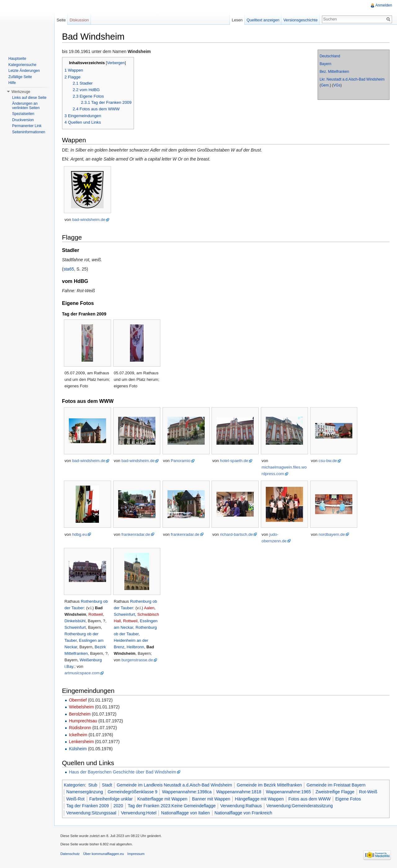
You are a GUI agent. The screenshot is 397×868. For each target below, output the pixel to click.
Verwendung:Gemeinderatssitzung (300, 806)
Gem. (325, 85)
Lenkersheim (82, 742)
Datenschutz (70, 854)
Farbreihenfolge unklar (111, 799)
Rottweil (96, 614)
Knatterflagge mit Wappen (163, 799)
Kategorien (75, 785)
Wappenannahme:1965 (289, 792)
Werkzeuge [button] (21, 92)
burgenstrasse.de (138, 660)
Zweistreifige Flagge (335, 792)
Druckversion (23, 120)
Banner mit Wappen (211, 799)
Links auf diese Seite (29, 98)
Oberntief (78, 700)
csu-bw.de (328, 461)
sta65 (69, 269)
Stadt (107, 785)
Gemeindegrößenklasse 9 (133, 792)
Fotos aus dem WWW (310, 799)
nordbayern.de (332, 534)
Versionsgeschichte (300, 20)
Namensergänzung (85, 792)
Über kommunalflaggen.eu (104, 854)
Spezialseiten (23, 114)
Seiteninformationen (29, 132)
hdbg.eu (80, 534)
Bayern (325, 64)
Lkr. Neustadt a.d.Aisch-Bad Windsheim (352, 79)
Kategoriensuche (22, 65)
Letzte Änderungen (24, 71)
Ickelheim (78, 735)
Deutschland (330, 56)
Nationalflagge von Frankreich (244, 813)
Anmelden (384, 5)
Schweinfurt (76, 627)
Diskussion (79, 20)
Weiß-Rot (76, 799)
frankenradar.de (136, 534)
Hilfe (12, 83)
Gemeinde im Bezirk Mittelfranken (270, 785)
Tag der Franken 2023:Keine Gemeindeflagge (172, 806)
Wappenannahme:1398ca (187, 792)
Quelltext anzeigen (263, 20)
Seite (61, 20)
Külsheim (78, 749)
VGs (337, 85)
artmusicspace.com (82, 673)
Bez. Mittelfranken (334, 72)
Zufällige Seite (20, 77)
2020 (119, 806)
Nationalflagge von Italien (186, 813)
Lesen (237, 20)
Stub (93, 785)
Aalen (149, 608)
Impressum (136, 854)
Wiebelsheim (82, 707)
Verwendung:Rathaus (241, 806)
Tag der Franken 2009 (88, 806)
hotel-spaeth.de (235, 461)
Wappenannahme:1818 (239, 792)
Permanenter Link (27, 126)
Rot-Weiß (369, 792)
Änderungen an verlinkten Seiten (26, 106)
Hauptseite (17, 59)
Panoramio (181, 461)
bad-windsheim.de (89, 220)
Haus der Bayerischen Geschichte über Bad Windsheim (123, 772)
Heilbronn (136, 647)
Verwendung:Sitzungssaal (92, 813)
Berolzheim (80, 714)
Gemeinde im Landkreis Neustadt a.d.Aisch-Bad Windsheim (175, 785)
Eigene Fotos (348, 799)
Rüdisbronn (80, 728)
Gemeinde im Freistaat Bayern (337, 785)
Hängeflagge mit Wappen (260, 799)
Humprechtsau (83, 721)
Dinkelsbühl (75, 621)
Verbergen (116, 63)
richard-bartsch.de (237, 534)
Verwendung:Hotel (139, 813)
